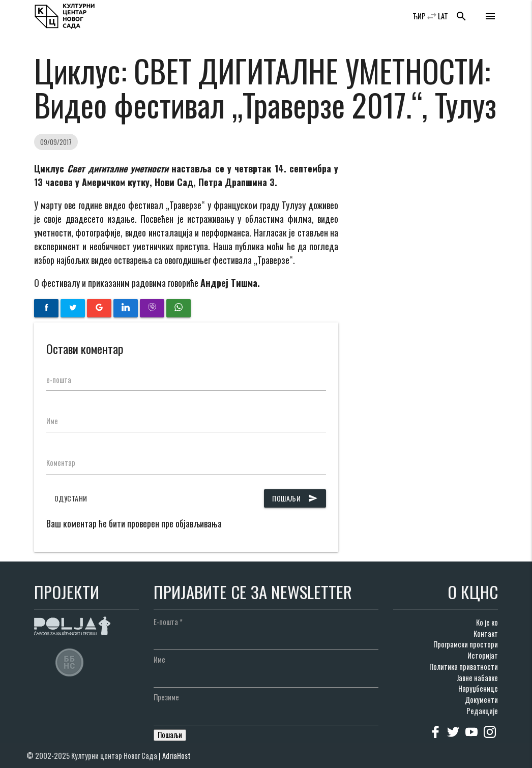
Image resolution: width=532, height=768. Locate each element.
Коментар (61, 463)
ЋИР (419, 16)
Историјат (483, 655)
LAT (443, 16)
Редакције (482, 711)
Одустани (71, 498)
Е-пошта (168, 622)
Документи (481, 700)
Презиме (166, 697)
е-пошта (59, 380)
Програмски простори (466, 644)
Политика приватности (464, 667)
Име (52, 421)
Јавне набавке (477, 678)
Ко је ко (487, 622)
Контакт (486, 633)
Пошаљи (295, 498)
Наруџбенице (478, 688)
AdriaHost (176, 756)
